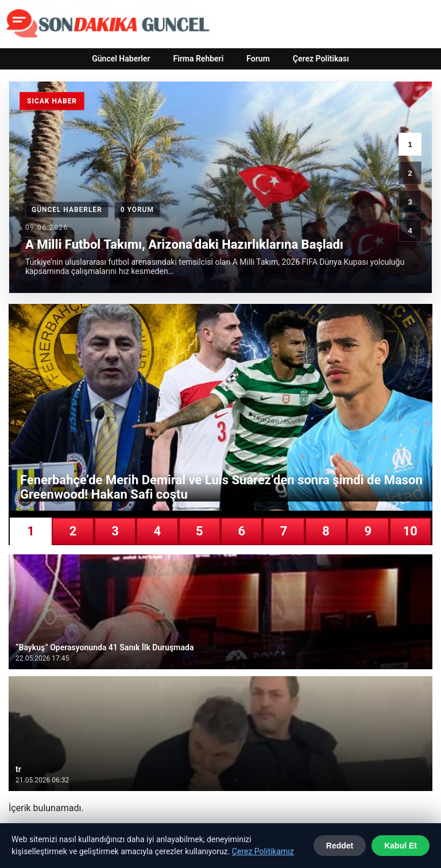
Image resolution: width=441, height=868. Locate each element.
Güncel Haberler (121, 59)
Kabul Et (401, 846)
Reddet (340, 846)
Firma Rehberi (198, 59)
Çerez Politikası (321, 59)
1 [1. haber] (410, 144)
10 (410, 531)
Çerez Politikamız (263, 851)
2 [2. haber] (410, 173)
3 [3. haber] (410, 202)
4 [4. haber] (410, 231)
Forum (258, 59)
